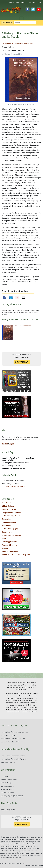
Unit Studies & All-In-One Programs (16, 555)
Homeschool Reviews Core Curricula (15, 732)
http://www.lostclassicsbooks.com (13, 486)
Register (32, 2)
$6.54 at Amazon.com (23, 326)
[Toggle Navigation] (21, 18)
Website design (29, 866)
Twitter (33, 9)
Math (4, 539)
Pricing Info (29, 43)
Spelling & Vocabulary (10, 552)
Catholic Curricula (9, 509)
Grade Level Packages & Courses (15, 535)
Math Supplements (9, 542)
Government (7, 532)
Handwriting (7, 526)
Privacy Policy (6, 783)
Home (12, 2)
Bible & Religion (8, 506)
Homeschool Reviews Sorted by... (13, 739)
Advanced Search (7, 789)
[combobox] (25, 22)
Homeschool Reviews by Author (13, 756)
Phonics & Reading (9, 545)
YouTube (39, 9)
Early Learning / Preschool (12, 516)
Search (7, 23)
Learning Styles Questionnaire (12, 796)
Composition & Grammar (12, 513)
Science (5, 548)
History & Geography (10, 529)
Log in (39, 2)
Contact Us (5, 776)
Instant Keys (6, 43)
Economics (6, 519)
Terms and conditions (9, 780)
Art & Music (6, 503)
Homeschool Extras (8, 735)
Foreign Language (9, 522)
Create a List (20, 2)
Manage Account (7, 786)
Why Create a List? (8, 762)
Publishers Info (18, 43)
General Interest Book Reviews (12, 742)
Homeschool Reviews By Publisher (14, 759)
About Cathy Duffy (8, 810)
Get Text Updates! (8, 793)
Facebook (28, 9)
